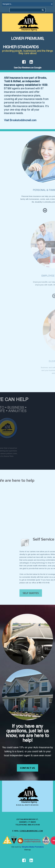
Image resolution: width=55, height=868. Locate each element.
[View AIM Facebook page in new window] (24, 62)
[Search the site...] (43, 10)
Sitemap (27, 850)
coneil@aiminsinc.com (31, 831)
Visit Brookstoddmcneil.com (20, 120)
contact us (27, 768)
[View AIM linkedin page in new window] (31, 62)
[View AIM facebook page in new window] (24, 860)
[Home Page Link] (27, 22)
